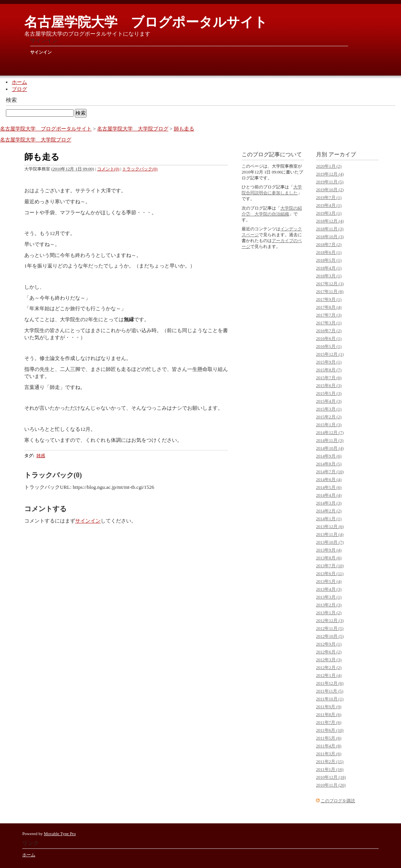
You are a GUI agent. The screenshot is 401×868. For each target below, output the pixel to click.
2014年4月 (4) (329, 495)
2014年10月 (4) (330, 448)
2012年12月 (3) (330, 620)
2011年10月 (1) (330, 699)
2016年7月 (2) (329, 331)
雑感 (41, 456)
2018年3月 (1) (329, 276)
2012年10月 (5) (330, 636)
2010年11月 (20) (331, 785)
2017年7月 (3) (329, 315)
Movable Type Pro (60, 834)
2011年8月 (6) (329, 714)
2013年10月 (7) (330, 542)
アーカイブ (342, 155)
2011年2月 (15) (330, 761)
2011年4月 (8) (329, 746)
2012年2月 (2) (329, 667)
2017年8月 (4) (329, 307)
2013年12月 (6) (330, 526)
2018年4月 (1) (329, 268)
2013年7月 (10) (330, 566)
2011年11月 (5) (330, 691)
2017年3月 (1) (329, 323)
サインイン (41, 52)
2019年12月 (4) (330, 174)
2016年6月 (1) (329, 338)
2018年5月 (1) (329, 260)
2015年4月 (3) (329, 401)
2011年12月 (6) (330, 683)
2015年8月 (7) (329, 370)
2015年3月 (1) (329, 409)
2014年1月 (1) (329, 519)
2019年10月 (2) (330, 190)
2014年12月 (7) (330, 432)
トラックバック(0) (140, 169)
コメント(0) (108, 169)
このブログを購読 (338, 801)
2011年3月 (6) (329, 754)
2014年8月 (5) (329, 464)
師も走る (184, 129)
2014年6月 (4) (329, 479)
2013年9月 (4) (329, 550)
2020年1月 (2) (329, 166)
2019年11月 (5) (330, 182)
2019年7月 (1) (329, 197)
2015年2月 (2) (329, 417)
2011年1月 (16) (330, 769)
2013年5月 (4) (329, 581)
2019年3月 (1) (329, 213)
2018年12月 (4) (330, 221)
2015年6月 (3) (329, 385)
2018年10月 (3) (330, 237)
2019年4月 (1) (329, 205)
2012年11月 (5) (330, 628)
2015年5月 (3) (329, 393)
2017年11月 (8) (330, 291)
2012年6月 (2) (329, 652)
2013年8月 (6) (329, 558)
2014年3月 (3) (329, 503)
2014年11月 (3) (330, 440)
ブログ (19, 89)
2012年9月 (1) (329, 644)
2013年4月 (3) (329, 589)
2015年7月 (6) (329, 378)
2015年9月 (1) (329, 362)
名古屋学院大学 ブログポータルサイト (146, 22)
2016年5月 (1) (329, 346)
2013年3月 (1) (329, 597)
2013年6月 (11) (330, 573)
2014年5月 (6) (329, 487)
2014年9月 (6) (329, 456)
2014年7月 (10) (330, 472)
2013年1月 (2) (329, 613)
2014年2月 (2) (329, 511)
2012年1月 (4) (329, 675)
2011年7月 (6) (329, 722)
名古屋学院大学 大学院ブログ (133, 129)
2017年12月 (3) (330, 284)
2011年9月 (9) (329, 707)
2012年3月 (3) (329, 660)
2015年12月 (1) (330, 354)
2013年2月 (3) (329, 605)
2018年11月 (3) (330, 229)
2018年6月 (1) (329, 252)
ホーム (19, 82)
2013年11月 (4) (330, 534)
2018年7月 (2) (329, 244)
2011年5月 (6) (329, 738)
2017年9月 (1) (329, 299)
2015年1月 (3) (329, 425)
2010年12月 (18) (331, 777)
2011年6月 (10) (330, 730)
